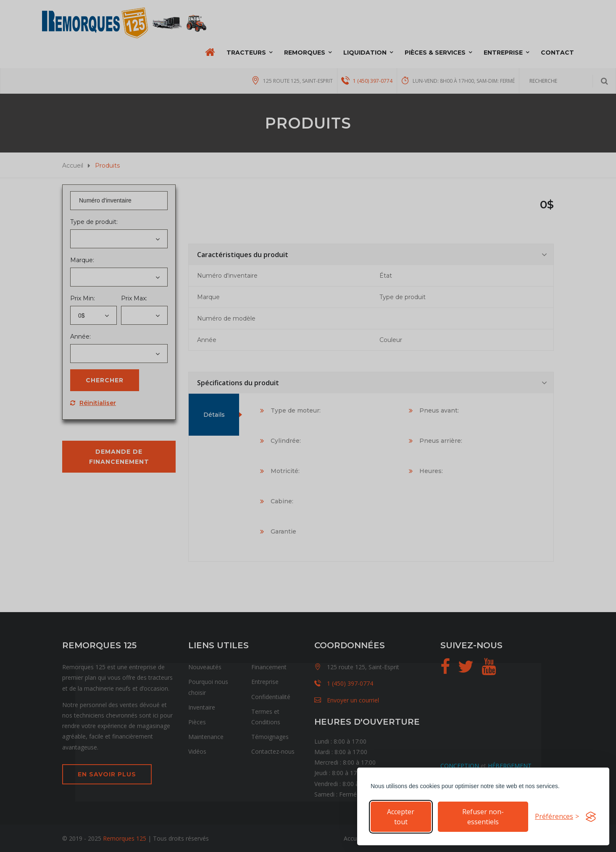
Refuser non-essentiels (483, 817)
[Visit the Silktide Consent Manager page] (591, 817)
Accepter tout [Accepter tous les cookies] (401, 817)
